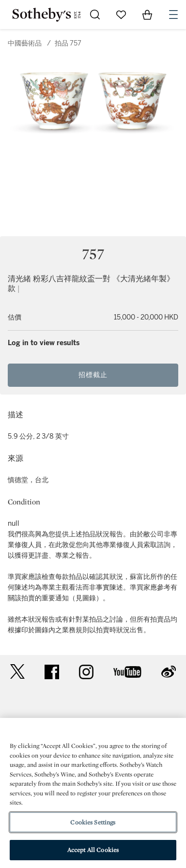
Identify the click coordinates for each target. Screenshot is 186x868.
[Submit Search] (95, 15)
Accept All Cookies (93, 850)
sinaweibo (169, 672)
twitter (17, 672)
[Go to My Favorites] (121, 15)
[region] (93, 793)
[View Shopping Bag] (147, 15)
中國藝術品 (25, 43)
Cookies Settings (93, 822)
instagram (86, 672)
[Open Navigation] (173, 15)
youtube (127, 672)
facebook (52, 672)
